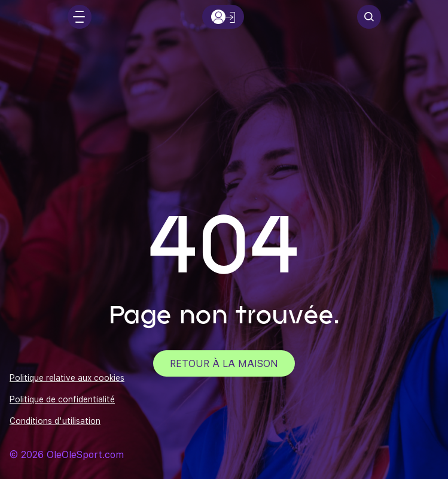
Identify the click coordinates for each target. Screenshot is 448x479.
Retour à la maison (224, 363)
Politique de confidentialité (62, 399)
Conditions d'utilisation (55, 421)
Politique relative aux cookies (67, 378)
